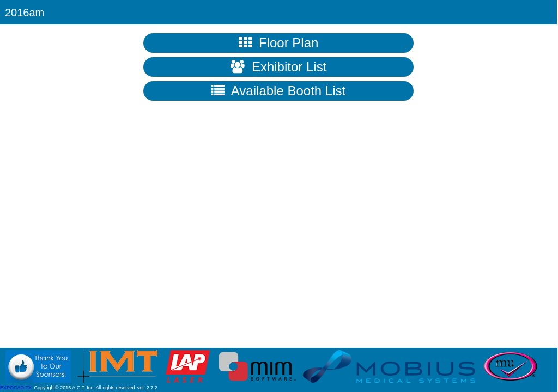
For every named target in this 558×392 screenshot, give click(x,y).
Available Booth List (278, 91)
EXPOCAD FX (16, 388)
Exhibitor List (279, 67)
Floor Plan (279, 43)
